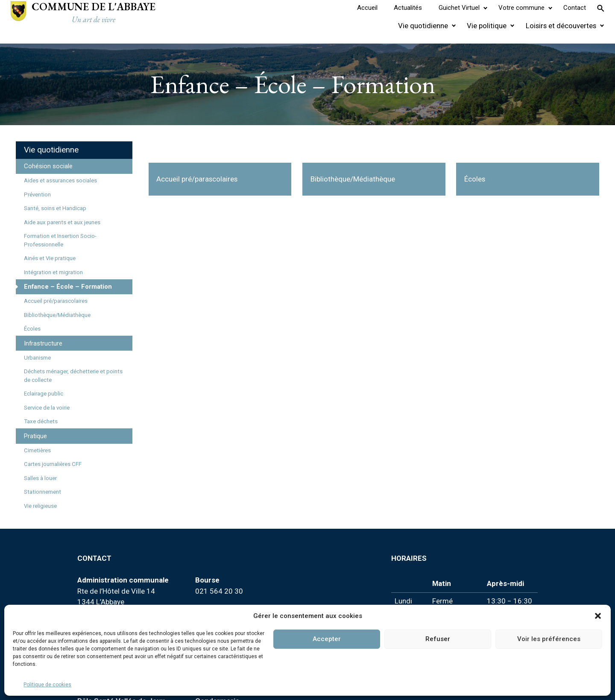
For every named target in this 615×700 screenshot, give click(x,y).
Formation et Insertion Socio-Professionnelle (60, 240)
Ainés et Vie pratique (50, 258)
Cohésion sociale (48, 166)
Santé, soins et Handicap (55, 208)
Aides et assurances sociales (60, 180)
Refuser (438, 639)
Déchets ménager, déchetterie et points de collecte (73, 376)
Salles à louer (40, 478)
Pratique (35, 436)
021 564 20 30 (219, 591)
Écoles (32, 329)
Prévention (37, 195)
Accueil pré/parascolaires (56, 301)
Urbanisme (37, 358)
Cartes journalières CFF (53, 464)
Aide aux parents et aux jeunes (62, 222)
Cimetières (37, 450)
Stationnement (42, 492)
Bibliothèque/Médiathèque (57, 315)
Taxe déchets (41, 421)
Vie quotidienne (51, 150)
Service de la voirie (47, 408)
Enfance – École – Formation (68, 287)
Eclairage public (44, 394)
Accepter (327, 639)
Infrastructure (43, 343)
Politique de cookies (47, 685)
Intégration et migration (53, 272)
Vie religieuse (40, 506)
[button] (598, 616)
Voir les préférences (549, 639)
